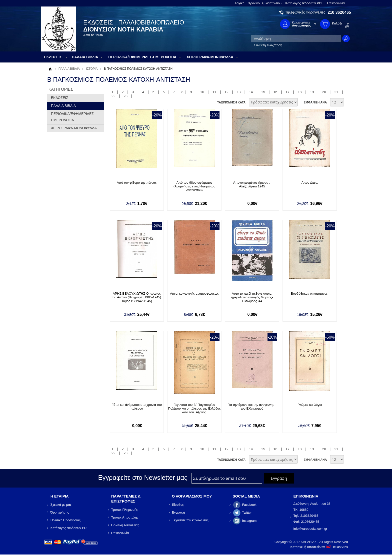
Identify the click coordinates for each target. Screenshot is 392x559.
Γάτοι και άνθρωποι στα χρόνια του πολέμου (137, 407)
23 (125, 96)
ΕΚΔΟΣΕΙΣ (60, 98)
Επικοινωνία (336, 3)
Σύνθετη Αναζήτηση (268, 45)
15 (263, 92)
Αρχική (239, 3)
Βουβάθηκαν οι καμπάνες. (310, 293)
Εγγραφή (178, 512)
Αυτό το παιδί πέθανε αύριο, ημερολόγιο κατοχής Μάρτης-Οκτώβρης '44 (252, 297)
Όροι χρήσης (60, 512)
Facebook (249, 505)
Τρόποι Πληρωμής (125, 510)
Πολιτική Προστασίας (65, 520)
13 (239, 92)
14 (251, 92)
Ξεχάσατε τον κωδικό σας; (191, 520)
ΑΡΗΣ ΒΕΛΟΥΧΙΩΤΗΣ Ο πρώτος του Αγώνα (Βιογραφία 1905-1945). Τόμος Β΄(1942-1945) (137, 297)
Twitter (247, 513)
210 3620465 (339, 12)
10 (202, 92)
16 (275, 92)
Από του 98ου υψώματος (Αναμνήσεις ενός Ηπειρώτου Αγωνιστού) (194, 186)
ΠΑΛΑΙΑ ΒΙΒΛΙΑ (69, 69)
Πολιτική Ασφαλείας (125, 525)
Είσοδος (178, 505)
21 (336, 92)
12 (226, 92)
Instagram (249, 521)
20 (324, 92)
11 (214, 92)
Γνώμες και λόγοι (310, 405)
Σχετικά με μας (61, 505)
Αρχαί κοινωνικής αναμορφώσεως (194, 293)
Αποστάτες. (310, 183)
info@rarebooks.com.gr (310, 529)
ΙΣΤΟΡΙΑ (92, 69)
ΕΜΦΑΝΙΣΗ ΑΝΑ (315, 102)
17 (287, 92)
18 (300, 92)
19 (312, 92)
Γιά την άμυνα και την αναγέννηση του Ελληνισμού (252, 407)
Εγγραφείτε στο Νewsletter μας (143, 478)
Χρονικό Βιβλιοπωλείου (265, 3)
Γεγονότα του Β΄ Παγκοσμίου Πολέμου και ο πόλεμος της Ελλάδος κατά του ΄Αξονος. (194, 408)
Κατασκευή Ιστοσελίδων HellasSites (319, 547)
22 (113, 96)
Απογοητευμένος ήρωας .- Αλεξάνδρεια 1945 (252, 184)
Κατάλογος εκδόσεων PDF (304, 3)
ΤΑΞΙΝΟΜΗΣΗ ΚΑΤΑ (231, 102)
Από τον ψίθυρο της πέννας (137, 183)
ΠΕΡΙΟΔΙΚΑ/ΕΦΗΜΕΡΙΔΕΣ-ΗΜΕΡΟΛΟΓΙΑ (73, 117)
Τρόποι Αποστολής (125, 517)
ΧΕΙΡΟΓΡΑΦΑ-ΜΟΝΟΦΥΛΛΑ (74, 128)
